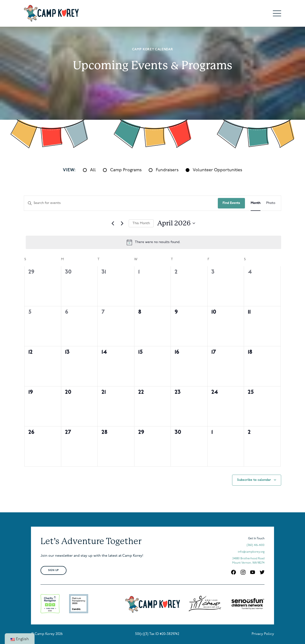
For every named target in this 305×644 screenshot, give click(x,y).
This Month (141, 223)
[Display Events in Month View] (256, 203)
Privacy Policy (263, 634)
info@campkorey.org (251, 552)
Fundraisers (167, 170)
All (93, 170)
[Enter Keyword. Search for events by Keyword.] (121, 203)
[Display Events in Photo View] (271, 203)
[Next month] (122, 223)
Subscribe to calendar (254, 480)
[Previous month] (113, 223)
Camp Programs (126, 170)
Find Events (231, 203)
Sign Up (53, 570)
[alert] (153, 242)
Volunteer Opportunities (217, 170)
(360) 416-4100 (256, 545)
